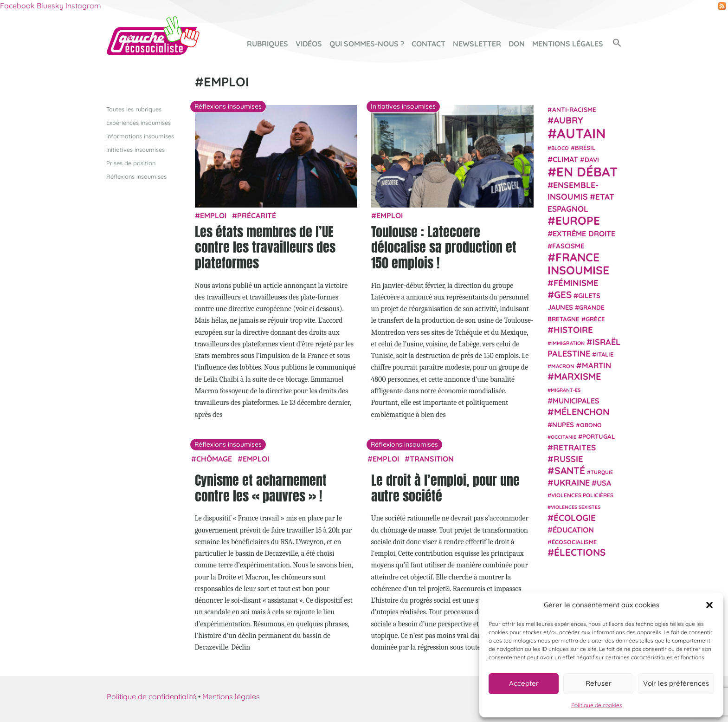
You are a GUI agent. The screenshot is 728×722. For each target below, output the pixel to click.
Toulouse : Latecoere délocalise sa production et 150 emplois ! (444, 247)
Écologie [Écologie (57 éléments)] (575, 517)
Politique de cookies (597, 705)
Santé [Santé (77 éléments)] (570, 470)
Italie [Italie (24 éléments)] (605, 354)
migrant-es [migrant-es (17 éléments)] (566, 390)
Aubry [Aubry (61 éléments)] (568, 120)
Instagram (83, 6)
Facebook (17, 6)
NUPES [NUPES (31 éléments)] (563, 424)
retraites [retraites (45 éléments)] (574, 447)
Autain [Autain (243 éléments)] (581, 133)
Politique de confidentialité (151, 696)
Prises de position (131, 163)
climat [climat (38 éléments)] (565, 159)
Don (517, 44)
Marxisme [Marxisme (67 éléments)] (577, 376)
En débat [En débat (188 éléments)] (587, 172)
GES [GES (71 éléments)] (563, 294)
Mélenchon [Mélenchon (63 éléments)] (582, 412)
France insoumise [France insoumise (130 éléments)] (578, 263)
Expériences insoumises (139, 122)
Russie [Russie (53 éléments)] (568, 459)
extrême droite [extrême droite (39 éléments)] (584, 234)
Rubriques (267, 44)
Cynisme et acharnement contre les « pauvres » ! (261, 488)
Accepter (524, 683)
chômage (214, 458)
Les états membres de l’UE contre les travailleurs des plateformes (265, 247)
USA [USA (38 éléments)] (604, 483)
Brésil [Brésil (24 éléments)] (585, 148)
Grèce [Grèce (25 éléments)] (595, 319)
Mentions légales (568, 44)
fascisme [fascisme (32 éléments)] (568, 245)
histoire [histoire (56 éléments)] (573, 330)
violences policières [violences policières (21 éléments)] (582, 495)
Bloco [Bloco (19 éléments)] (560, 148)
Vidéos (309, 44)
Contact (428, 44)
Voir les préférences (676, 683)
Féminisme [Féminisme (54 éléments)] (576, 283)
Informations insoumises (140, 136)
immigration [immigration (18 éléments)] (568, 343)
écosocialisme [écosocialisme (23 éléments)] (574, 542)
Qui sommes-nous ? (367, 44)
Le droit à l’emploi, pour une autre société (445, 488)
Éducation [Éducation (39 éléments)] (573, 530)
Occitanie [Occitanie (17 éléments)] (564, 436)
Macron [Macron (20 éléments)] (563, 366)
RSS (722, 6)
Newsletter (477, 44)
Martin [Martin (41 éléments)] (596, 365)
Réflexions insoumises (136, 176)
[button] (709, 605)
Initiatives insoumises (135, 149)
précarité (257, 215)
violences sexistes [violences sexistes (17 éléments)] (576, 507)
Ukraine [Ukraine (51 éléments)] (572, 483)
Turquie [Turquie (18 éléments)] (602, 472)
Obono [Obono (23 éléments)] (591, 424)
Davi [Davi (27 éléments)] (592, 159)
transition (432, 458)
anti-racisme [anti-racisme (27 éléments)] (574, 109)
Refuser (599, 683)
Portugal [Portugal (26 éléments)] (599, 436)
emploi (213, 215)
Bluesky (50, 6)
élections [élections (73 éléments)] (580, 552)
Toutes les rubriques (134, 109)
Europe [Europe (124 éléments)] (578, 220)
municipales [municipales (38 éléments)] (576, 401)
